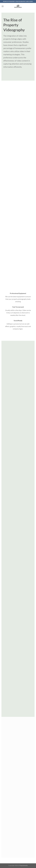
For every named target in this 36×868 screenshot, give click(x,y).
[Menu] (3, 6)
